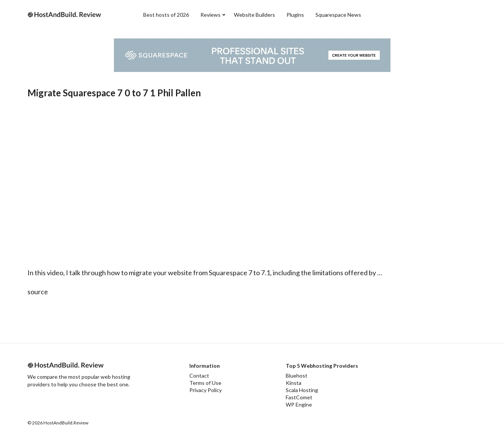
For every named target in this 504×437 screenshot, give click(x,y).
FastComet (299, 397)
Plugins (295, 15)
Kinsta (294, 383)
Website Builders (254, 15)
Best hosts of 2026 (166, 15)
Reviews (210, 15)
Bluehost (297, 376)
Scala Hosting (302, 390)
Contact (199, 376)
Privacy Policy (206, 390)
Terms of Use (205, 383)
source (38, 292)
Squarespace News (338, 15)
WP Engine (299, 404)
